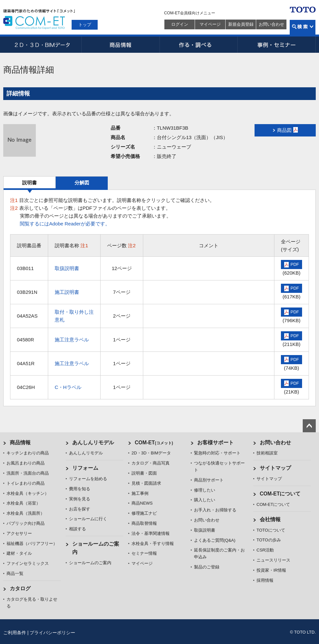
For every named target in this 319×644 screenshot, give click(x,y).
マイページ (210, 24)
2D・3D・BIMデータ (42, 45)
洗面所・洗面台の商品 (28, 473)
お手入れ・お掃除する (215, 510)
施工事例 (140, 493)
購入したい (205, 500)
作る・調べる (199, 45)
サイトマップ (275, 468)
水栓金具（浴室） (23, 503)
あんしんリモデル (93, 443)
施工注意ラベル (72, 340)
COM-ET (154, 443)
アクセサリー (19, 533)
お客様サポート (215, 443)
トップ (85, 25)
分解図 (82, 183)
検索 (303, 27)
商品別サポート (209, 480)
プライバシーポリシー (52, 633)
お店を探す (80, 509)
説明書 (29, 183)
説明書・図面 (144, 473)
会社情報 (270, 519)
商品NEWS (142, 503)
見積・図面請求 (146, 483)
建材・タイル (19, 553)
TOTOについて (271, 530)
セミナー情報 (144, 553)
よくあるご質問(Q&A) (215, 540)
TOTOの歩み (269, 540)
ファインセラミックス (28, 563)
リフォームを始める (88, 479)
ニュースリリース (273, 560)
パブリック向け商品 (26, 523)
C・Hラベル (68, 387)
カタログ (20, 588)
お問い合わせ (271, 24)
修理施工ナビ (144, 513)
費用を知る (80, 489)
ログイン (180, 24)
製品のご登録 (207, 567)
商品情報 (120, 45)
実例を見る (80, 499)
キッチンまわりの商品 (28, 453)
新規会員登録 (241, 24)
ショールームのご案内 (90, 563)
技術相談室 (267, 453)
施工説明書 (67, 292)
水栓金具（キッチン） (28, 493)
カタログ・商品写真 (151, 463)
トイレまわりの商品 (26, 483)
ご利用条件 (15, 633)
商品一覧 (15, 573)
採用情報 (265, 580)
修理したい (205, 490)
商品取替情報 (144, 523)
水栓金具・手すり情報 (153, 544)
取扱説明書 (67, 268)
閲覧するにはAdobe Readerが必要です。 (65, 224)
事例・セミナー (277, 45)
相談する (77, 529)
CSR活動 (265, 550)
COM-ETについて (280, 494)
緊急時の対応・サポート (217, 453)
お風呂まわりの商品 (26, 463)
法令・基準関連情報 (151, 533)
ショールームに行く (88, 519)
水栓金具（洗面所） (26, 513)
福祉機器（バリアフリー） (32, 544)
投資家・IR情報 (271, 570)
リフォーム (85, 468)
